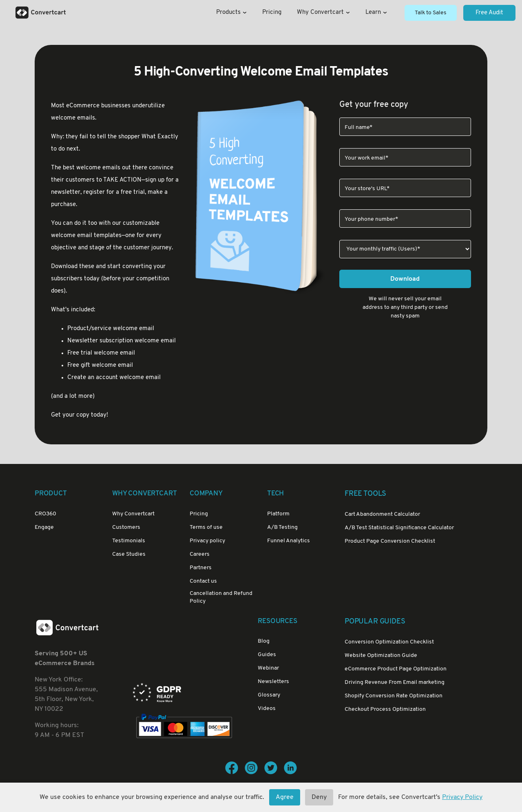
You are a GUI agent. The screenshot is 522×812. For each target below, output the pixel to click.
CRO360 (45, 514)
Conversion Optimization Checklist (389, 642)
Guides (267, 655)
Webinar (268, 668)
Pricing (272, 12)
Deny (319, 797)
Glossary (269, 695)
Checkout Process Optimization (385, 709)
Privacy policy (207, 541)
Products (231, 12)
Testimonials (129, 541)
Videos (267, 709)
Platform (278, 514)
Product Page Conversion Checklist (390, 541)
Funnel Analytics (289, 541)
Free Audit (489, 13)
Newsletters (273, 682)
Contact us (203, 581)
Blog (264, 641)
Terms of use (206, 527)
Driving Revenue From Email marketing (395, 682)
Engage (44, 527)
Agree (285, 797)
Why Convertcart (323, 12)
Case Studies (129, 554)
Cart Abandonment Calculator (382, 514)
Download (405, 279)
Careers (200, 554)
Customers (126, 527)
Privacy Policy (462, 797)
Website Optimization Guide (381, 656)
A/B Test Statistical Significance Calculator (399, 528)
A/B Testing (282, 527)
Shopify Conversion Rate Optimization (394, 696)
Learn (376, 12)
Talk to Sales (431, 13)
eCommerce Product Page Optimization (396, 669)
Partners (201, 568)
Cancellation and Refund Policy (221, 597)
